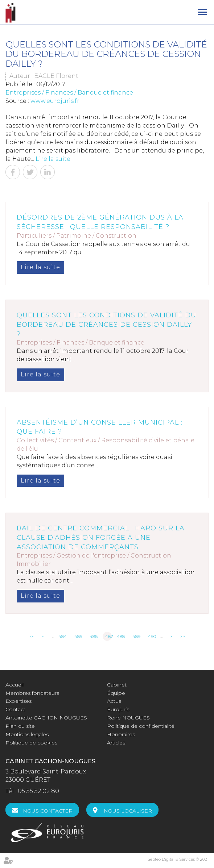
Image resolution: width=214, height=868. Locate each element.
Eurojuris (118, 709)
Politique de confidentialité (141, 726)
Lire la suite (53, 159)
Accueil (15, 685)
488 (121, 636)
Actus (114, 701)
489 (136, 636)
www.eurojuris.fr (55, 101)
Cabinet (117, 685)
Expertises (18, 701)
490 (152, 636)
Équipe (116, 693)
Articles (116, 743)
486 (94, 636)
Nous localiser (128, 811)
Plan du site (20, 726)
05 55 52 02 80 (38, 791)
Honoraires (121, 734)
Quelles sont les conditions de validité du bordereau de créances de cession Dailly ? (106, 324)
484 (63, 636)
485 (78, 636)
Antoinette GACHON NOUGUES (46, 718)
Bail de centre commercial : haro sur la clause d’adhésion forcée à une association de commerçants (101, 537)
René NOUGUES (128, 718)
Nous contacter (48, 811)
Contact (15, 709)
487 (108, 636)
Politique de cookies (31, 743)
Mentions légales (27, 734)
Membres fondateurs (32, 693)
